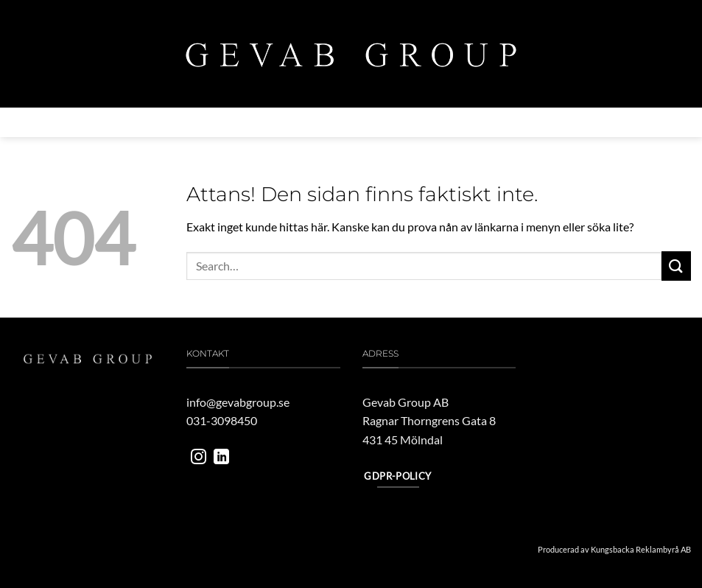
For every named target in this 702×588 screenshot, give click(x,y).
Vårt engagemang (414, 122)
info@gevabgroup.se (238, 402)
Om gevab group (102, 122)
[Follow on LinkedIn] (221, 458)
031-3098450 (222, 420)
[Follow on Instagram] (199, 458)
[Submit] (676, 266)
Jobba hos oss (510, 122)
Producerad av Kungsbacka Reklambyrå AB (614, 549)
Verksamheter (200, 122)
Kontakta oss (594, 122)
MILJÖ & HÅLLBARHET (304, 122)
